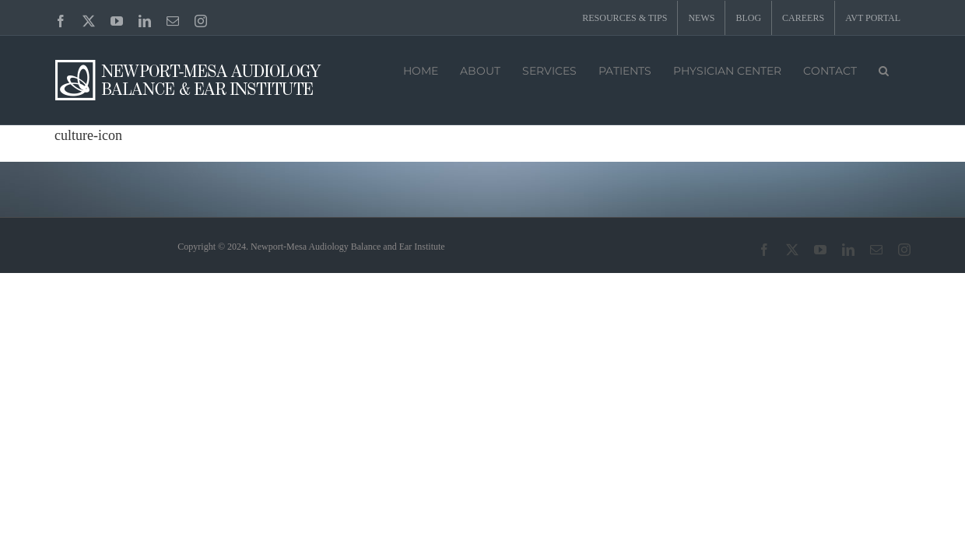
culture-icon (88, 135)
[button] (884, 69)
